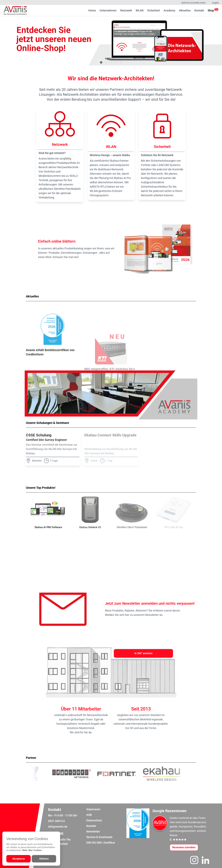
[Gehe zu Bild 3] (111, 62)
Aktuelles (185, 10)
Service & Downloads (193, 3)
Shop (211, 10)
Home (92, 10)
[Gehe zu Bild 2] (106, 62)
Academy (169, 10)
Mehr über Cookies (32, 850)
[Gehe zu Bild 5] (121, 62)
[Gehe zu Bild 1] (101, 62)
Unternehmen (108, 10)
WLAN (140, 10)
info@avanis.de (58, 827)
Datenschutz (94, 820)
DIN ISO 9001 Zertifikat (101, 843)
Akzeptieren (19, 859)
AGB (89, 815)
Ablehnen (44, 859)
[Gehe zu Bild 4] (116, 62)
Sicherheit (154, 10)
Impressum (93, 809)
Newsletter (93, 831)
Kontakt (199, 10)
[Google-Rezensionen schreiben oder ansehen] (184, 847)
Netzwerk (126, 10)
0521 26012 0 (56, 821)
